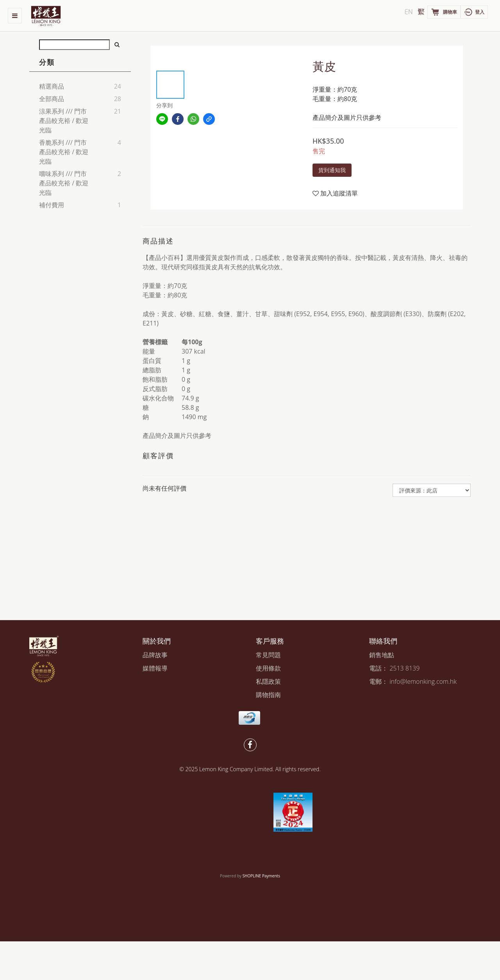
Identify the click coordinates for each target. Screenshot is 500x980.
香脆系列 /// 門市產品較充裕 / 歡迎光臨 (64, 152)
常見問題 (268, 655)
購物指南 (268, 695)
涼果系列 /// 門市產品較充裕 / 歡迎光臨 (64, 121)
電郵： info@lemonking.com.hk (413, 681)
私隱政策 (268, 681)
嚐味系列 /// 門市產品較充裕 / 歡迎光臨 (64, 183)
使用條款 (268, 668)
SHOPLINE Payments (261, 876)
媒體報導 (155, 668)
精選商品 (52, 86)
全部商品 (52, 99)
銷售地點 (382, 655)
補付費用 (52, 205)
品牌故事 (155, 655)
